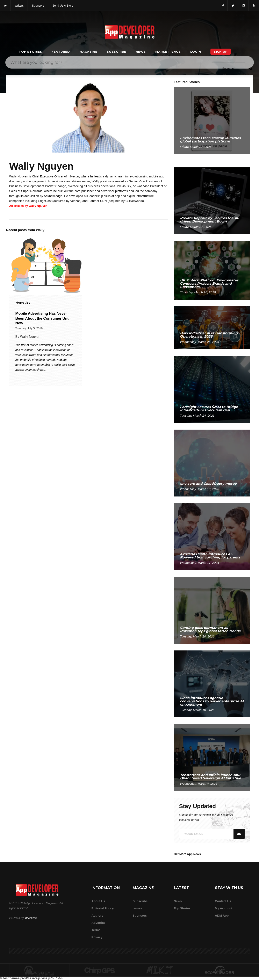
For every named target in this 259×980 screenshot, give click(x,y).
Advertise (99, 923)
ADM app (222, 915)
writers (19, 6)
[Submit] (251, 69)
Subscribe (116, 52)
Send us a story (63, 6)
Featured (61, 52)
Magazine (88, 52)
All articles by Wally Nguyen (28, 206)
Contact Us (223, 901)
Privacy (97, 937)
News (141, 52)
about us (98, 901)
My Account (224, 908)
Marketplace (168, 52)
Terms (96, 930)
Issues (138, 908)
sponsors (38, 6)
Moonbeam (31, 918)
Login (196, 52)
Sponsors (140, 915)
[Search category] (229, 69)
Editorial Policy (103, 908)
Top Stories (30, 52)
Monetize (23, 303)
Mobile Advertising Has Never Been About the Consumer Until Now (43, 318)
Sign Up (221, 52)
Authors (98, 915)
